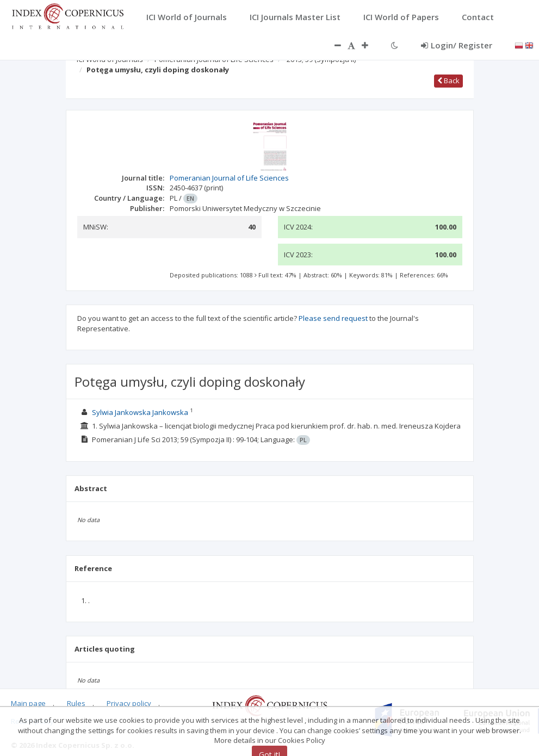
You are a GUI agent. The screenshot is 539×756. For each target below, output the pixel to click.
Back (448, 80)
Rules (76, 703)
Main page (28, 703)
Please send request (333, 318)
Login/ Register (457, 45)
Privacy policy (129, 703)
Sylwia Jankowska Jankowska (140, 412)
